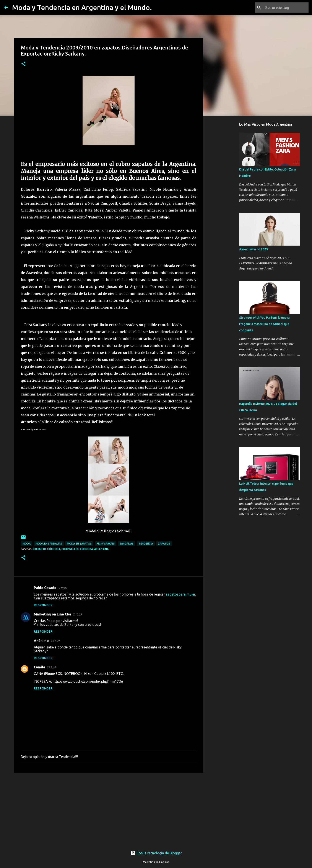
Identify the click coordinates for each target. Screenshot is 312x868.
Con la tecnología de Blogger (156, 853)
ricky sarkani (106, 544)
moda (27, 544)
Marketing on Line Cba (52, 614)
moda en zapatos (79, 544)
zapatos (164, 544)
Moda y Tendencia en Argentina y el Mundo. (82, 7)
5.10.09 (63, 588)
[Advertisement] (109, 810)
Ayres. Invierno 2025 (253, 249)
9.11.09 (55, 641)
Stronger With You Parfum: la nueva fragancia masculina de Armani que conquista (264, 324)
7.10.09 (77, 614)
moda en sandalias (49, 544)
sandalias (127, 544)
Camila (39, 667)
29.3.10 (51, 667)
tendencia (146, 544)
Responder (43, 605)
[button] (23, 64)
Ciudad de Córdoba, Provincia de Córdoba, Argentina (71, 549)
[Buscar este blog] (286, 8)
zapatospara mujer (180, 594)
